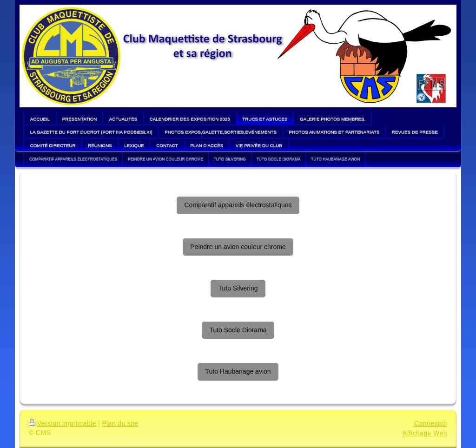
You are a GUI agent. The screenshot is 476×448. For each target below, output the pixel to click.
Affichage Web (425, 433)
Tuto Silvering (238, 288)
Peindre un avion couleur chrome (238, 247)
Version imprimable (63, 423)
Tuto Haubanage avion (238, 371)
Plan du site (120, 423)
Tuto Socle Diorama (238, 330)
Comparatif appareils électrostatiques (238, 205)
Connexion (431, 423)
